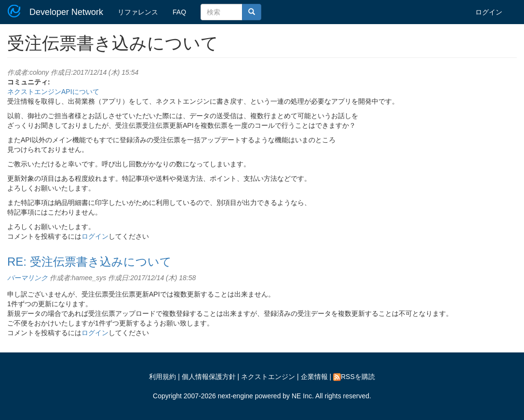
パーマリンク (27, 278)
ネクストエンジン (268, 377)
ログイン (489, 12)
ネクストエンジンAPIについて (53, 92)
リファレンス (138, 12)
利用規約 (162, 377)
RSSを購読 (354, 377)
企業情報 (314, 377)
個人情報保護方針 (209, 377)
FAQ (179, 12)
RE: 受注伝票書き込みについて (89, 262)
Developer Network (66, 12)
